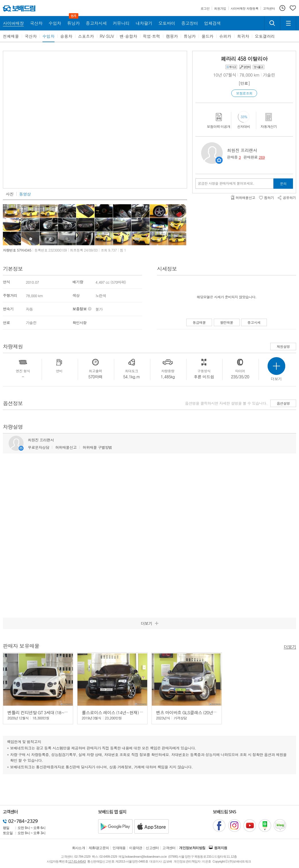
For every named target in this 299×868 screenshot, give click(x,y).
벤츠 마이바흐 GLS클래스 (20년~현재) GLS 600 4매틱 (205, 712)
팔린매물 (227, 322)
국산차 (31, 36)
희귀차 (243, 36)
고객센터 (169, 848)
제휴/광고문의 (99, 848)
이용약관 (136, 848)
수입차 (48, 36)
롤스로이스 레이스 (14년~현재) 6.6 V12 (118, 712)
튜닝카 (190, 36)
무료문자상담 (38, 447)
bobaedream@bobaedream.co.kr (146, 857)
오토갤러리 (265, 36)
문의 (283, 183)
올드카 (207, 36)
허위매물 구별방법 (97, 447)
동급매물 (199, 322)
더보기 (290, 646)
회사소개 (79, 848)
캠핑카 (172, 36)
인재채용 (119, 848)
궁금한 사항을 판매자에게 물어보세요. (226, 183)
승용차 (66, 36)
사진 (10, 194)
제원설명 (283, 346)
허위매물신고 (66, 447)
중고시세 (254, 322)
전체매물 (11, 36)
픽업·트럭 (152, 36)
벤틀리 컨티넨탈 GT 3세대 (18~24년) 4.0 (44, 712)
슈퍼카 (225, 36)
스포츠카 (86, 36)
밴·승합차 (128, 36)
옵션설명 (283, 403)
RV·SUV (107, 36)
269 (262, 157)
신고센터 (152, 848)
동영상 (25, 194)
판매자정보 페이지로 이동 (219, 160)
